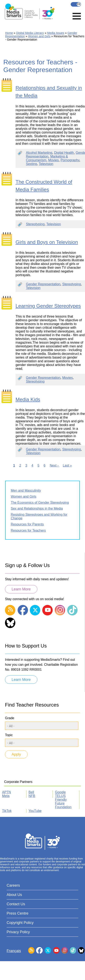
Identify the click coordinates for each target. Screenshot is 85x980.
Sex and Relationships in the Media (37, 509)
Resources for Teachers (28, 530)
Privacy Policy (18, 932)
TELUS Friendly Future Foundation (63, 801)
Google (60, 792)
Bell (31, 792)
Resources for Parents (27, 524)
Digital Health (64, 153)
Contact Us (16, 904)
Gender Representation (43, 284)
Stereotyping (35, 224)
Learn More (21, 589)
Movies (54, 160)
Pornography (70, 160)
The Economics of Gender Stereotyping (40, 503)
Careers (13, 885)
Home (9, 33)
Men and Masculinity (26, 491)
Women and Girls (39, 36)
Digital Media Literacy (30, 33)
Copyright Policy (20, 923)
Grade (10, 718)
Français (76, 4)
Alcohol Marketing (39, 153)
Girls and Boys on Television (47, 242)
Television (46, 164)
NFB (32, 796)
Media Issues (56, 33)
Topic (9, 735)
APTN (7, 792)
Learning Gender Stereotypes (48, 306)
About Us (14, 895)
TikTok (7, 811)
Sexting (31, 164)
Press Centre (18, 913)
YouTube (35, 811)
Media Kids (28, 399)
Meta (6, 796)
